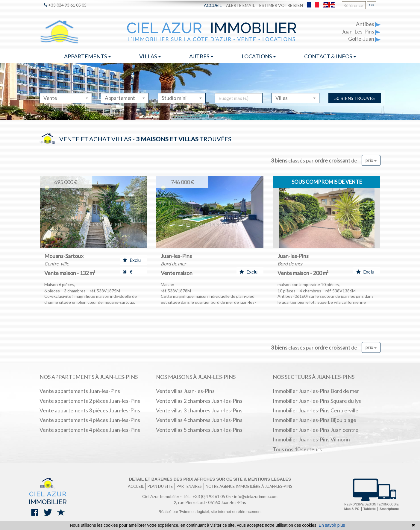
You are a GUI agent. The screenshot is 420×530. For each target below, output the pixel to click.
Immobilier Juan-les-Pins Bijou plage (314, 420)
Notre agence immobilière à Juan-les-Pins (249, 486)
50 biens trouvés (354, 98)
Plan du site (160, 486)
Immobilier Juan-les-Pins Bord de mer (316, 391)
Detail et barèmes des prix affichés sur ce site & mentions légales (210, 479)
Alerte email (241, 5)
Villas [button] (150, 56)
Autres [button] (201, 56)
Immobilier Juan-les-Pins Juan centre (316, 430)
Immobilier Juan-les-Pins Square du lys (317, 401)
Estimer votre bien (281, 5)
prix (371, 160)
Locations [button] (259, 56)
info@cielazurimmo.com (256, 496)
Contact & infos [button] (330, 56)
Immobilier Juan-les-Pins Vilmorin (311, 439)
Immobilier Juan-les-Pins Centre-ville (316, 410)
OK (372, 5)
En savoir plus (332, 525)
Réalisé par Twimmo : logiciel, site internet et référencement (210, 512)
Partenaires (189, 486)
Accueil (213, 5)
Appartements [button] (87, 56)
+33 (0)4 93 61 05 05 (65, 5)
